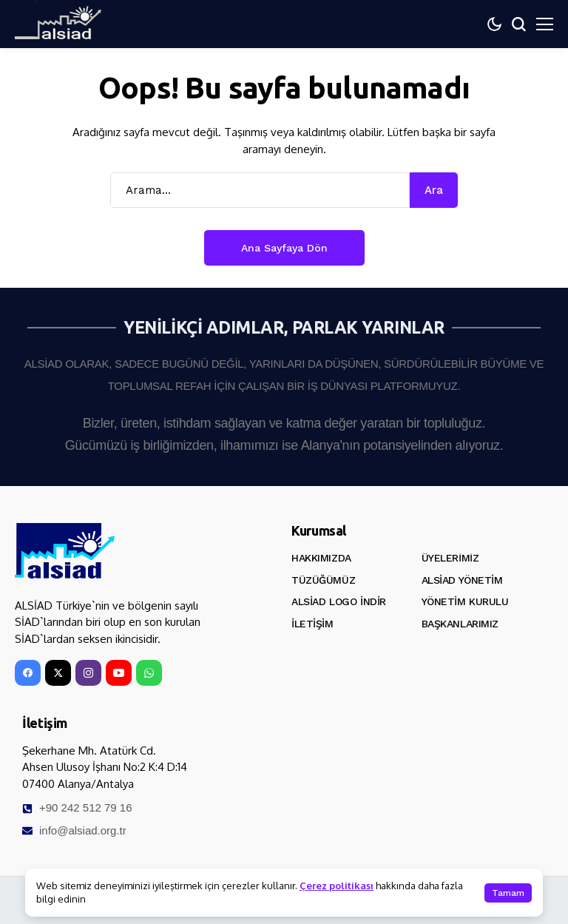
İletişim (312, 624)
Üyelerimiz (450, 558)
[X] (58, 673)
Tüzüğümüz (323, 580)
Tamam (508, 893)
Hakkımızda (321, 558)
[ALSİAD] (65, 551)
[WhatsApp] (149, 673)
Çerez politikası (337, 886)
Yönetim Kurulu (465, 601)
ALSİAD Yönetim (462, 580)
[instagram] (88, 673)
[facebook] (28, 673)
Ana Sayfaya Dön (284, 248)
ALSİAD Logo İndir (339, 601)
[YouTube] (119, 673)
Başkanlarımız (460, 624)
